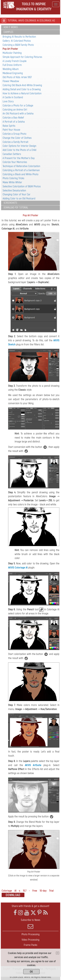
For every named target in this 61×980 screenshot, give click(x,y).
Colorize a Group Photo (14, 134)
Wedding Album (11, 69)
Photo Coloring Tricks (13, 178)
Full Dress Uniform (12, 65)
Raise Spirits (9, 126)
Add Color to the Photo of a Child (19, 150)
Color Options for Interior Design (19, 146)
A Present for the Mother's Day (19, 158)
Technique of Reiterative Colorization (21, 166)
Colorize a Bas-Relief (13, 118)
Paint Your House (11, 130)
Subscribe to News (30, 924)
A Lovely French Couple (15, 61)
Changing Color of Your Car (17, 194)
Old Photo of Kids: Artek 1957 (17, 77)
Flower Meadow (11, 81)
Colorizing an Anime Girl (15, 110)
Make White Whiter (12, 182)
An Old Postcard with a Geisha (18, 114)
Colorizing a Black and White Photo (20, 174)
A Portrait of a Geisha (14, 122)
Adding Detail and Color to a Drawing (22, 89)
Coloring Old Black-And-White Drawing (22, 85)
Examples (8, 32)
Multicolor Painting (12, 53)
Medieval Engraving (13, 73)
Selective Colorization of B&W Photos (22, 186)
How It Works (11, 27)
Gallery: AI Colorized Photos (17, 41)
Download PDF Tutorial (16, 208)
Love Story (8, 101)
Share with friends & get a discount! (30, 906)
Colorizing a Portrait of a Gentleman (21, 170)
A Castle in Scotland (13, 97)
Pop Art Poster (10, 49)
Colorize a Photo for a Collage (18, 106)
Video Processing (30, 940)
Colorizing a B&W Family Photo (18, 45)
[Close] (58, 953)
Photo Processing (30, 934)
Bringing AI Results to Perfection (19, 37)
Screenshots (10, 203)
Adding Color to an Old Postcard (19, 199)
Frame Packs (30, 945)
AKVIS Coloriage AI (18, 568)
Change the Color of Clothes (17, 138)
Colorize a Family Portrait (15, 142)
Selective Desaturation (14, 190)
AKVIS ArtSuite (33, 765)
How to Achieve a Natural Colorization (22, 93)
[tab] (30, 28)
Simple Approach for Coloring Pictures (22, 57)
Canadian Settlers (12, 154)
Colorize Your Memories (15, 162)
